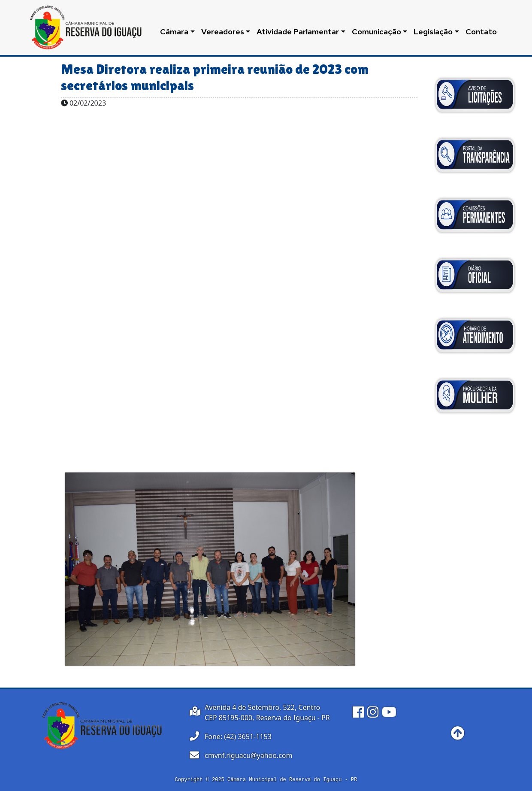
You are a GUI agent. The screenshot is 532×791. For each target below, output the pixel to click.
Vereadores (223, 32)
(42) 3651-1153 (248, 736)
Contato (481, 32)
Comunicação (376, 32)
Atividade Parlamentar (298, 32)
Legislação (433, 32)
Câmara (174, 32)
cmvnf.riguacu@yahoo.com (249, 755)
